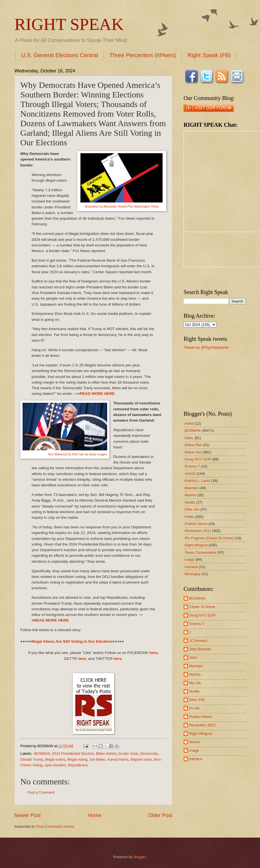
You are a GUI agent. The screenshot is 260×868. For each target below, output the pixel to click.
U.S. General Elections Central (60, 55)
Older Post (160, 815)
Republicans (78, 765)
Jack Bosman (200, 649)
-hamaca (191, 567)
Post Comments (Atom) (56, 826)
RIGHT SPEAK (69, 24)
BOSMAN (197, 598)
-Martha (190, 495)
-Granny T (192, 466)
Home (94, 815)
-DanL (189, 438)
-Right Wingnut (196, 545)
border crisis (128, 754)
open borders (55, 765)
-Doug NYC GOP (197, 459)
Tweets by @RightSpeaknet (206, 347)
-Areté (189, 423)
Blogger (140, 857)
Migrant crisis (141, 759)
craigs (194, 750)
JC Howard (198, 641)
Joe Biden (97, 759)
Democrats (149, 754)
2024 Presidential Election (73, 754)
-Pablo (189, 517)
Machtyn (196, 666)
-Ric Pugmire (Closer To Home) (209, 538)
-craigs (189, 559)
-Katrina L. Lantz (197, 481)
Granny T (197, 624)
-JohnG (190, 474)
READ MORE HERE (97, 394)
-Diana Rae (193, 445)
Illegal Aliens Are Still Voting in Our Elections (72, 641)
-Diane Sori (193, 452)
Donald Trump (32, 759)
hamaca (196, 759)
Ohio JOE (197, 700)
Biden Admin (106, 754)
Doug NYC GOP (202, 615)
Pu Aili (194, 708)
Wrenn (195, 742)
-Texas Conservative (200, 552)
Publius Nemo (200, 717)
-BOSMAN (41, 754)
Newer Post (27, 815)
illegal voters (55, 759)
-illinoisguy (192, 574)
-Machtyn (191, 488)
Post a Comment (41, 792)
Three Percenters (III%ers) (143, 55)
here (154, 653)
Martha (195, 674)
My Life (195, 683)
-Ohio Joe (191, 509)
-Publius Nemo (195, 524)
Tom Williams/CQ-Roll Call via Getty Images (77, 454)
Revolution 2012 (202, 725)
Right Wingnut (201, 734)
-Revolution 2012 (197, 531)
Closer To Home (202, 607)
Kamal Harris (118, 759)
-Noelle (189, 502)
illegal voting (77, 759)
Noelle (194, 691)
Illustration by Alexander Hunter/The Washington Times (122, 206)
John (193, 657)
